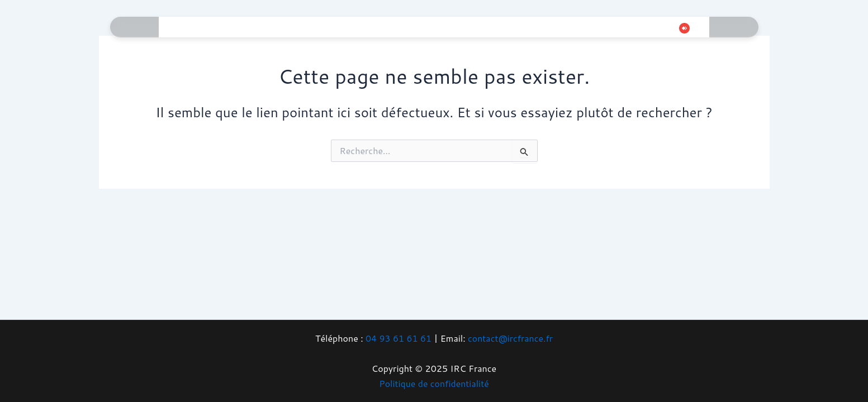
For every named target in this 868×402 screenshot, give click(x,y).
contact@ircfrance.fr (511, 338)
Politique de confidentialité (434, 383)
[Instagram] (627, 28)
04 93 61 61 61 (398, 338)
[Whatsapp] (660, 28)
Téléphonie (350, 27)
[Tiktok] (643, 28)
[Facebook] (593, 28)
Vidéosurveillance (426, 27)
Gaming (293, 27)
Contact (552, 27)
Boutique (499, 27)
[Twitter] (610, 28)
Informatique (233, 27)
